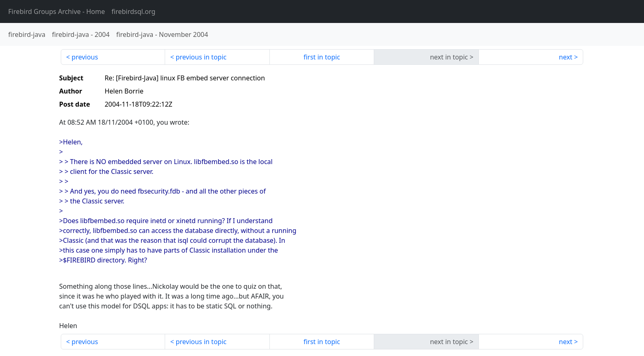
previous (85, 57)
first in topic (322, 57)
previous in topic (201, 57)
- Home (57, 11)
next (566, 57)
